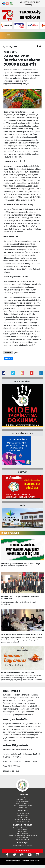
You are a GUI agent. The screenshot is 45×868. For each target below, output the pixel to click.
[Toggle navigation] (9, 35)
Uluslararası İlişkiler (22, 837)
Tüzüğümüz (22, 807)
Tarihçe (22, 798)
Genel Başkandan (22, 830)
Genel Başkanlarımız (23, 800)
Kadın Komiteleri (23, 818)
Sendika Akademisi (23, 814)
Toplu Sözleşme (23, 816)
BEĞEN (9, 358)
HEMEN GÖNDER (22, 851)
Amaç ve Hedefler (23, 801)
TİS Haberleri (22, 832)
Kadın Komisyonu (22, 839)
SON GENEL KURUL (22, 803)
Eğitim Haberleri (22, 834)
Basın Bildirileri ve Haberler (22, 828)
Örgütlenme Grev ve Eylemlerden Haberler (22, 835)
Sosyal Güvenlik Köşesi (23, 819)
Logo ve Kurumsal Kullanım (23, 805)
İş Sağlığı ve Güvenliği (22, 821)
